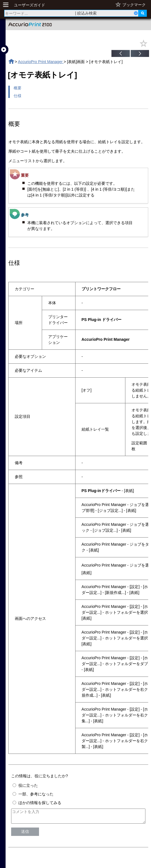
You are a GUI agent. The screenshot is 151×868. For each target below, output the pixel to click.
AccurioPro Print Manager (41, 62)
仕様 (18, 96)
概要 (18, 88)
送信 (25, 834)
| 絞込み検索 (86, 13)
